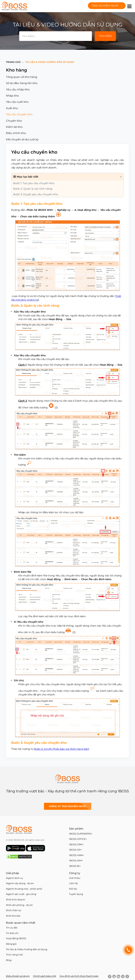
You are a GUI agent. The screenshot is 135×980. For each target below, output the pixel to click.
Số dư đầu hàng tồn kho (22, 83)
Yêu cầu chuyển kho (19, 114)
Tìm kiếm (105, 36)
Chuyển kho (14, 121)
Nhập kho (12, 96)
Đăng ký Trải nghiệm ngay (68, 806)
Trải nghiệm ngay (107, 6)
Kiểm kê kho (14, 127)
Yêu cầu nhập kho (18, 89)
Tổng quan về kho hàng (22, 77)
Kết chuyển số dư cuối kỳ (22, 139)
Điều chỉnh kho (16, 133)
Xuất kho (12, 108)
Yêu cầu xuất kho (17, 102)
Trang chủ (13, 62)
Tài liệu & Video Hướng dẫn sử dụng (50, 62)
